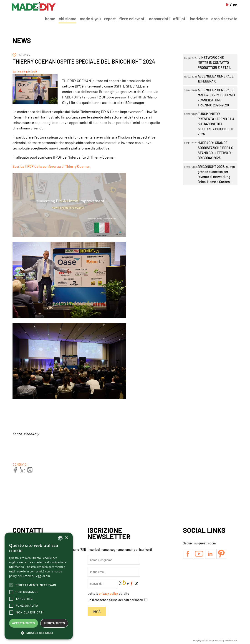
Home (50, 19)
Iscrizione (199, 19)
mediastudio (231, 640)
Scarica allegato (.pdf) (25, 71)
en (235, 5)
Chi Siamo (68, 19)
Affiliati (180, 19)
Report (110, 19)
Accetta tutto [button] (23, 623)
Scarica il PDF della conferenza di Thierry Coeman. (52, 166)
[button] (39, 633)
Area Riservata (224, 19)
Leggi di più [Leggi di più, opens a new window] (42, 576)
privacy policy (108, 594)
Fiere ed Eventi (132, 19)
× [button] (67, 538)
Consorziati (159, 19)
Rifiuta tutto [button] (54, 623)
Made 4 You (90, 19)
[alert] (39, 586)
